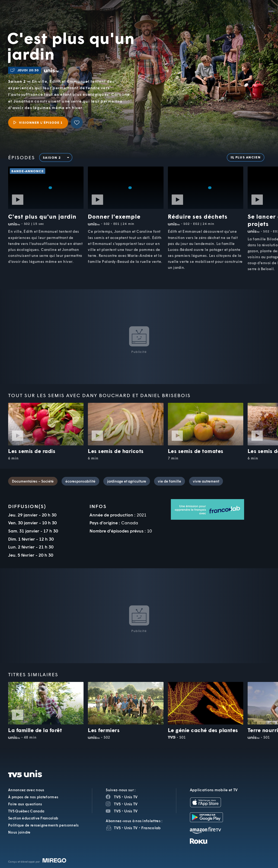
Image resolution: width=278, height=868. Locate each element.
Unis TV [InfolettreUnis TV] (131, 828)
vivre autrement (206, 481)
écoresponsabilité (80, 481)
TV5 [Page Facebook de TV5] (117, 797)
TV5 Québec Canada (26, 811)
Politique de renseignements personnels (43, 825)
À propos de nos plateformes (33, 797)
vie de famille (170, 481)
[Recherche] (256, 16)
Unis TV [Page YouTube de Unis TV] (131, 811)
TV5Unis (44, 10)
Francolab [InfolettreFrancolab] (151, 828)
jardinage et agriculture (127, 481)
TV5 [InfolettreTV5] (117, 828)
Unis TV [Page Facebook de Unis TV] (131, 797)
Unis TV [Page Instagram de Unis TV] (131, 804)
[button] (182, 16)
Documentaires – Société (33, 481)
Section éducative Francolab (33, 818)
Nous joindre (19, 832)
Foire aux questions (25, 804)
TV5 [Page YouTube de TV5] (117, 811)
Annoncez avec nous (26, 790)
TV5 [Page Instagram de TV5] (117, 804)
